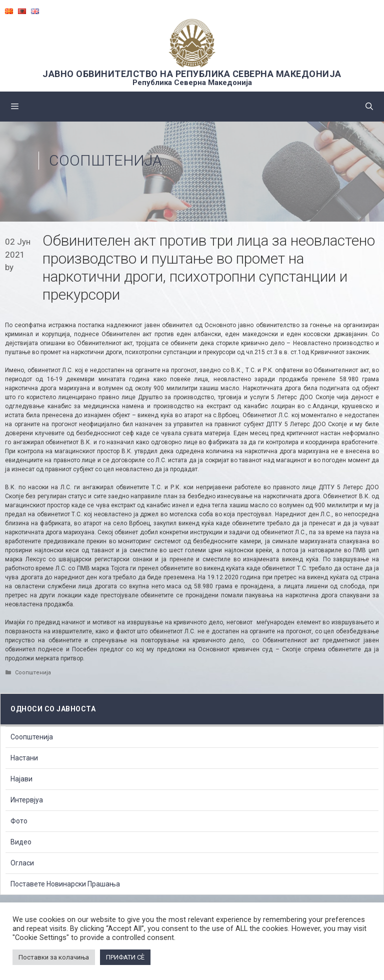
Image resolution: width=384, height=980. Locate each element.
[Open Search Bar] (369, 107)
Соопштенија (105, 160)
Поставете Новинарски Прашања (65, 884)
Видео (21, 842)
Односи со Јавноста (53, 709)
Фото (19, 821)
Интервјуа (27, 800)
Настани (24, 758)
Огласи (22, 863)
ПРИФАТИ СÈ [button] (125, 957)
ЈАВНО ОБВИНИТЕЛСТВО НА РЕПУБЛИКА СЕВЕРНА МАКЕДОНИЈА (192, 74)
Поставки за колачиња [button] (54, 957)
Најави (21, 779)
